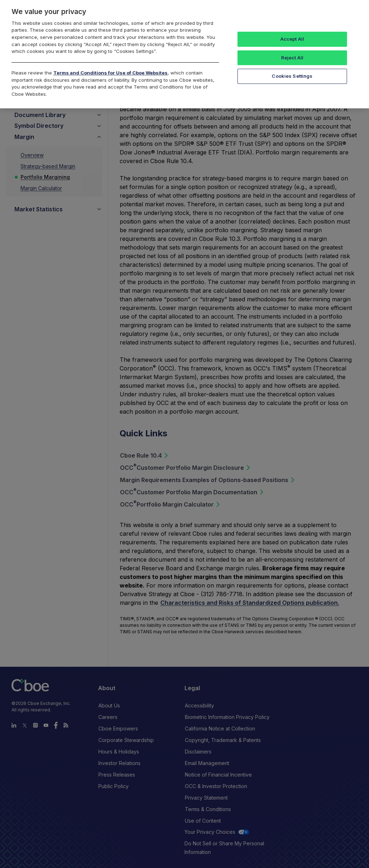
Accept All (292, 39)
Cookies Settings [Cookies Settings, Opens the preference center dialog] (292, 76)
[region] (184, 54)
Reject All (292, 58)
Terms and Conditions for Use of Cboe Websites (110, 73)
